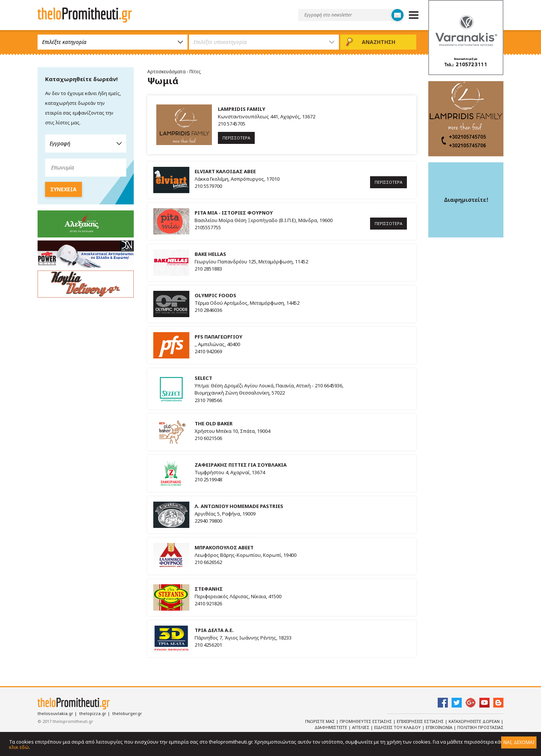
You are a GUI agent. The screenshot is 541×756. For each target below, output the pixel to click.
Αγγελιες (361, 727)
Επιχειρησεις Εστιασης (421, 721)
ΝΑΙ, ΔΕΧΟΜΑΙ (519, 742)
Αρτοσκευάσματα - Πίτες (174, 72)
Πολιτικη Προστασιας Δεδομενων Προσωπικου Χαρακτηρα (441, 730)
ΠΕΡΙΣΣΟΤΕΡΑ (236, 138)
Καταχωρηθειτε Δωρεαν (475, 721)
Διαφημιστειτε (331, 727)
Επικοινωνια (440, 727)
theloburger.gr (127, 713)
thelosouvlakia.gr (55, 713)
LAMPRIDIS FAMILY (242, 109)
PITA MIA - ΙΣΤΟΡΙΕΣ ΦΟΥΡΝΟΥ (234, 213)
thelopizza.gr (93, 713)
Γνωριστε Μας (320, 721)
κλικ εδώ (19, 747)
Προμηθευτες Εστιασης (366, 721)
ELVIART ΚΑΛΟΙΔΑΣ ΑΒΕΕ (225, 171)
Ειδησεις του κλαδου (398, 727)
